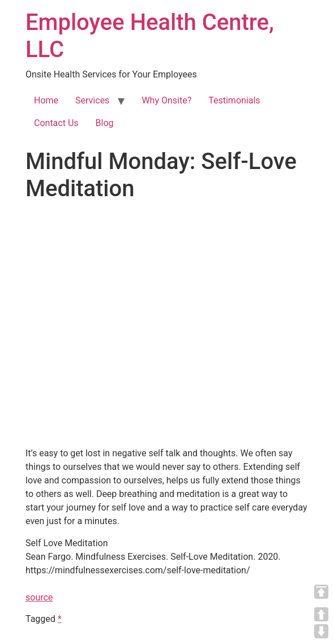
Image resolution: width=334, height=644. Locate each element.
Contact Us (56, 123)
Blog (105, 123)
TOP (321, 592)
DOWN (321, 631)
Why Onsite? (166, 100)
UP (321, 614)
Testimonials (234, 100)
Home (46, 100)
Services (92, 100)
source (39, 597)
